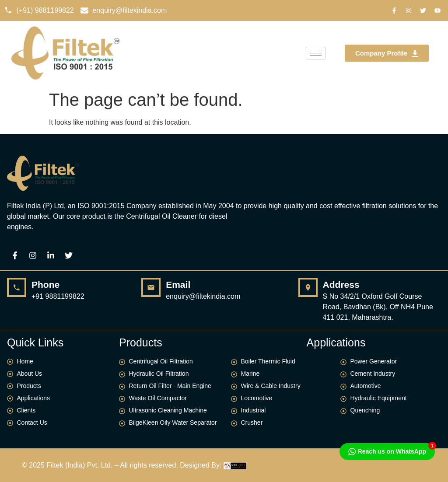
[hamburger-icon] (316, 53)
